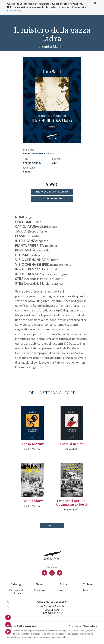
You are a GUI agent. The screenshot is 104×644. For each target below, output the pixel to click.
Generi (40, 584)
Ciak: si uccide (72, 444)
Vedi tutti (52, 526)
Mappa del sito (90, 626)
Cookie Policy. (14, 8)
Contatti (64, 590)
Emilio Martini (53, 46)
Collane (88, 584)
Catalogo (16, 584)
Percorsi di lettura (16, 591)
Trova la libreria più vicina (52, 192)
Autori (64, 584)
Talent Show (32, 501)
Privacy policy (75, 626)
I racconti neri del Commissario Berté (72, 503)
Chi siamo (40, 590)
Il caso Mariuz (32, 444)
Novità (88, 590)
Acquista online (52, 199)
